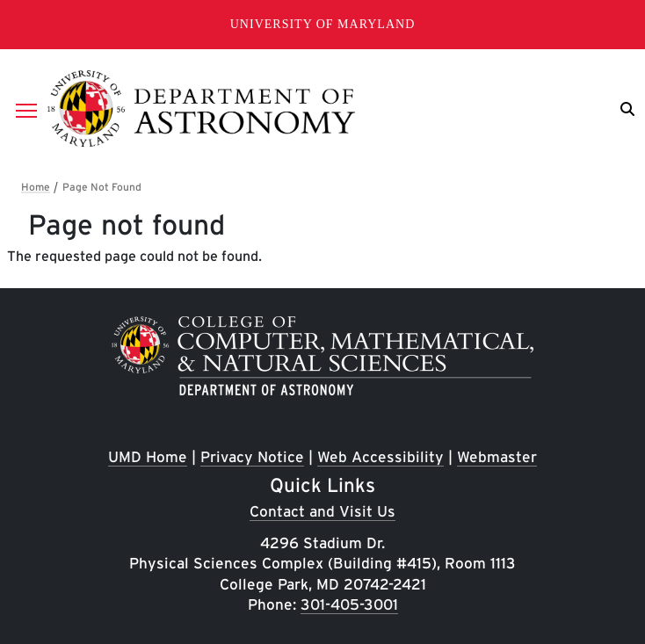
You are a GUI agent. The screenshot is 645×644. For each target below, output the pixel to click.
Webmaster (497, 457)
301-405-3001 (349, 604)
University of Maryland (323, 24)
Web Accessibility (380, 457)
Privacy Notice (252, 457)
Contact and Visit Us (322, 511)
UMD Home (148, 457)
